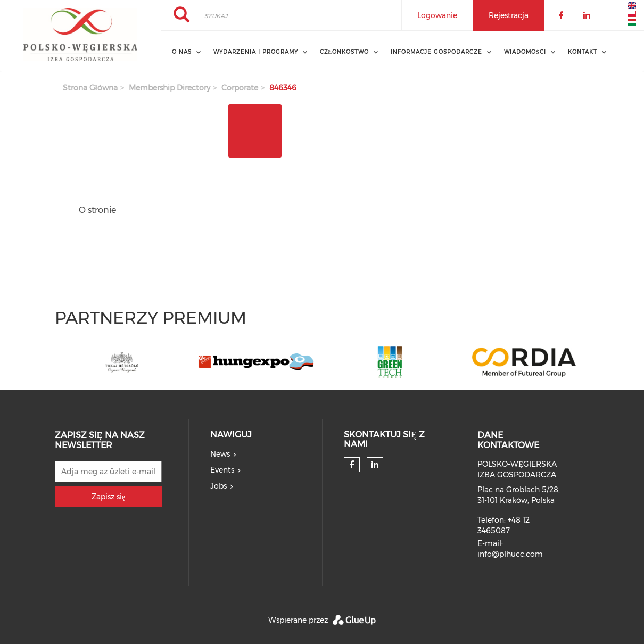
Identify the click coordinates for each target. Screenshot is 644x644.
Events (222, 470)
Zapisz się (108, 497)
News (220, 454)
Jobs (218, 486)
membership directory (170, 88)
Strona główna (90, 88)
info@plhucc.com (510, 554)
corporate (240, 88)
